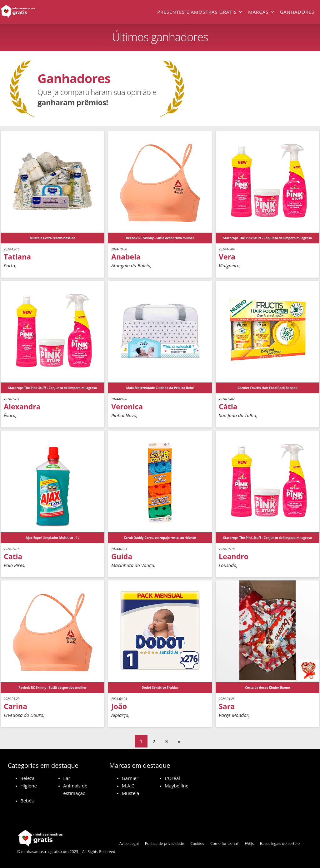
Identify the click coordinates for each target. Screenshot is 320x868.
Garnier (130, 778)
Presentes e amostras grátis (197, 12)
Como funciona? (224, 843)
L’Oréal (172, 778)
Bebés (27, 801)
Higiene (29, 786)
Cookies (197, 843)
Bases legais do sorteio (280, 843)
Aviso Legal (129, 843)
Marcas (258, 12)
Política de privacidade (165, 843)
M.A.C (128, 786)
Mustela (131, 793)
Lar (67, 778)
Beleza (27, 778)
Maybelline (177, 786)
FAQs (249, 843)
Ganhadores (297, 12)
